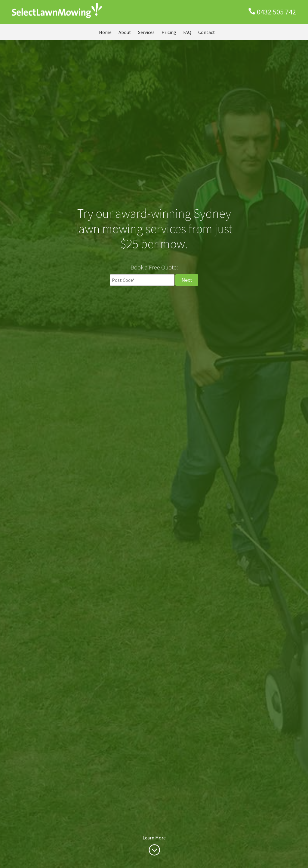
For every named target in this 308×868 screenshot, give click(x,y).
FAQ (187, 32)
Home (105, 32)
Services (146, 32)
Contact (207, 32)
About (125, 32)
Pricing (169, 32)
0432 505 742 (276, 12)
